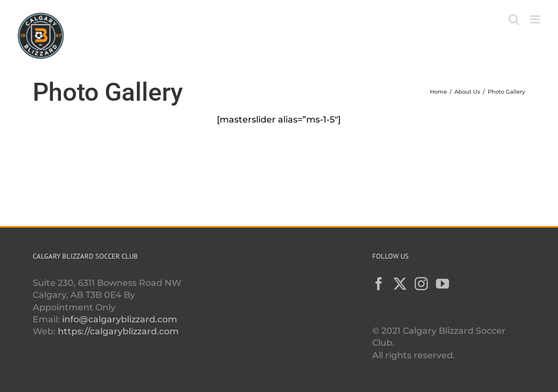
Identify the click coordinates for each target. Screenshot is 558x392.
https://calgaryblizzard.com (118, 331)
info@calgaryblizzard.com (120, 319)
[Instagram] (421, 284)
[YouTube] (442, 284)
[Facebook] (379, 284)
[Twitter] (400, 284)
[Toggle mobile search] (514, 19)
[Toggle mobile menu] (536, 19)
